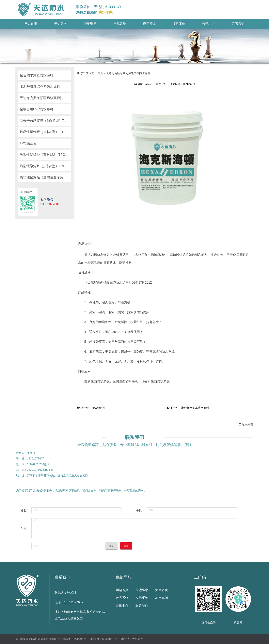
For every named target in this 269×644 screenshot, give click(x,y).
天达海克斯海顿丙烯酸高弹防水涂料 (46, 98)
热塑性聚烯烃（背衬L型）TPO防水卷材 (46, 155)
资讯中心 (209, 24)
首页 (100, 73)
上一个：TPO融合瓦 (91, 408)
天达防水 (60, 24)
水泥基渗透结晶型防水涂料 (40, 87)
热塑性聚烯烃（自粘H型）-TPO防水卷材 (46, 132)
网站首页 (31, 24)
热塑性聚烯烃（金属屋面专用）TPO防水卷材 (46, 177)
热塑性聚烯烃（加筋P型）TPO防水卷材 (46, 166)
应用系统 (149, 24)
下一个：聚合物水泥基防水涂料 (188, 408)
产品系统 (120, 24)
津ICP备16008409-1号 (104, 639)
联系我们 (238, 24)
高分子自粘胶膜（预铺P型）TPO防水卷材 (46, 121)
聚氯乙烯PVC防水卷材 (37, 109)
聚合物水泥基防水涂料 (37, 75)
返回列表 (246, 424)
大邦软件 (138, 639)
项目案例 (179, 24)
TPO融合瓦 (28, 143)
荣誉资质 (90, 24)
